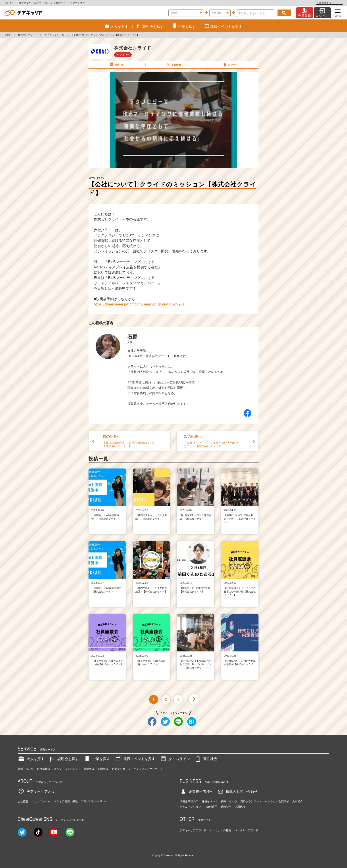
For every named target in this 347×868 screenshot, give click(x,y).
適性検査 (206, 759)
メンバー (230, 65)
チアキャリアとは (36, 792)
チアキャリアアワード (193, 830)
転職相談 (103, 769)
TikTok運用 (211, 807)
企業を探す (97, 759)
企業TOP (117, 65)
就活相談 (89, 769)
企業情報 (173, 65)
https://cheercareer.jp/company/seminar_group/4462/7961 (139, 304)
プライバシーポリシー (94, 801)
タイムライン (175, 759)
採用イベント (210, 801)
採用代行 (240, 807)
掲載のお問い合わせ (237, 792)
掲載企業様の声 (189, 801)
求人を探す (31, 759)
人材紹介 (298, 801)
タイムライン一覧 (54, 35)
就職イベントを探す (135, 759)
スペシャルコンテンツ (67, 769)
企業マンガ (118, 769)
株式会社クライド (28, 35)
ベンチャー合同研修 (277, 801)
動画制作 (226, 807)
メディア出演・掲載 (66, 801)
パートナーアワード (246, 830)
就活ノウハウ (26, 769)
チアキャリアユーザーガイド (146, 769)
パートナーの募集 (220, 830)
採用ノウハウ (229, 801)
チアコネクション (190, 807)
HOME (7, 35)
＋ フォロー (123, 54)
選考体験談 (44, 769)
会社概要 (23, 801)
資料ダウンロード (251, 801)
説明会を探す (64, 759)
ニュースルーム (41, 801)
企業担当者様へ (329, 3)
